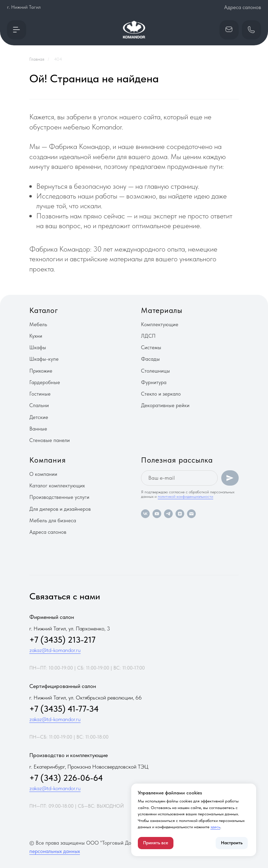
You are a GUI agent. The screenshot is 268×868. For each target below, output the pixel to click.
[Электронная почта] (191, 514)
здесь (215, 827)
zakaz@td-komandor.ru (55, 650)
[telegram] (168, 514)
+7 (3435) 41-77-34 (64, 709)
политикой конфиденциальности (185, 496)
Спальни (39, 405)
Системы (151, 347)
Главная (37, 59)
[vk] (145, 514)
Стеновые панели (50, 440)
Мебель (38, 324)
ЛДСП (148, 336)
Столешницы (155, 371)
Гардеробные (45, 382)
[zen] (180, 514)
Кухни (36, 336)
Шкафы (38, 347)
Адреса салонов (243, 7)
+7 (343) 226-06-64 (66, 778)
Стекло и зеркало (161, 394)
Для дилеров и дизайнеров (60, 509)
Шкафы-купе (44, 359)
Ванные (38, 429)
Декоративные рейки (165, 405)
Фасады (150, 359)
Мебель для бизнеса (53, 521)
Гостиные (40, 394)
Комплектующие (160, 324)
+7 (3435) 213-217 (62, 640)
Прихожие (41, 371)
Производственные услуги (59, 497)
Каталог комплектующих (57, 486)
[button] (17, 30)
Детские (39, 417)
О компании (43, 474)
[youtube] (157, 514)
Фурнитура (154, 382)
